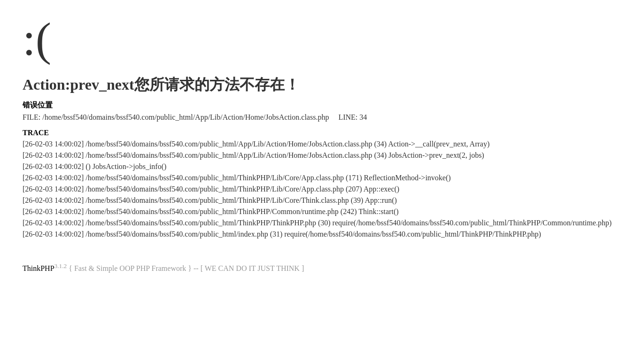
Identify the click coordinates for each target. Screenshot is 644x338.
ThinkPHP (39, 268)
